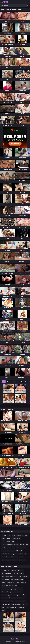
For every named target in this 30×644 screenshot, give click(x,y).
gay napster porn (16, 604)
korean (3, 560)
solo (27, 545)
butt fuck (16, 573)
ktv (16, 586)
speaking (14, 570)
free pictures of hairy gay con (9, 598)
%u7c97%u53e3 (16, 539)
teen (13, 542)
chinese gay (20, 535)
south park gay (6, 570)
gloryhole (21, 598)
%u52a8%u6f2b (6, 554)
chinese (4, 535)
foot (3, 557)
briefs (17, 551)
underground (11, 583)
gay (26, 535)
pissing (8, 557)
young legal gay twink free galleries (15, 607)
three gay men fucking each (9, 576)
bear (12, 551)
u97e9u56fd (19, 554)
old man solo (5, 592)
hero (16, 557)
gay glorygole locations (18, 580)
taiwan (22, 545)
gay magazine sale (6, 573)
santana (22, 557)
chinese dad (5, 601)
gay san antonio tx (20, 601)
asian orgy (21, 570)
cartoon (23, 548)
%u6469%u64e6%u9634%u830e (10, 545)
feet (14, 548)
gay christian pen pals (14, 595)
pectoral (16, 592)
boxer (8, 551)
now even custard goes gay (9, 589)
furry (14, 535)
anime (9, 548)
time (3, 607)
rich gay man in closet (7, 586)
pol (11, 592)
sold (21, 551)
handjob (15, 560)
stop (21, 592)
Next (26, 381)
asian (18, 548)
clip (25, 554)
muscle (3, 548)
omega (12, 601)
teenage (20, 589)
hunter (3, 610)
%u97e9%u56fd (6, 542)
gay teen (4, 595)
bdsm (9, 535)
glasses (9, 560)
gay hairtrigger (6, 580)
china (8, 539)
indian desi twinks (21, 583)
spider (23, 595)
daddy (3, 539)
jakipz (20, 576)
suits (3, 551)
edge (13, 554)
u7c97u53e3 (22, 560)
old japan (25, 576)
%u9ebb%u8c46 (6, 604)
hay (12, 557)
